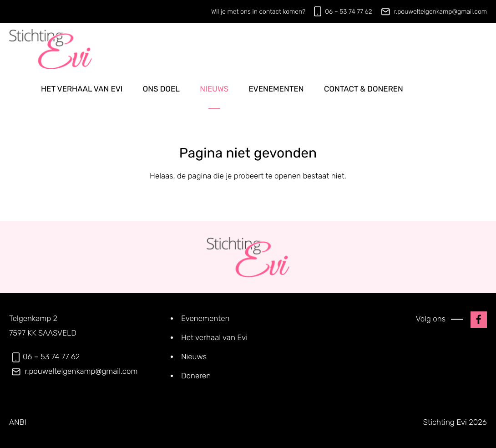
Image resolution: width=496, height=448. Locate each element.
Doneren (196, 376)
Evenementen (276, 89)
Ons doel (161, 89)
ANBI (18, 423)
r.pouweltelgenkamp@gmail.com (440, 12)
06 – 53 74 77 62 (348, 12)
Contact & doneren (364, 89)
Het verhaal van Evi (82, 89)
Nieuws (214, 89)
